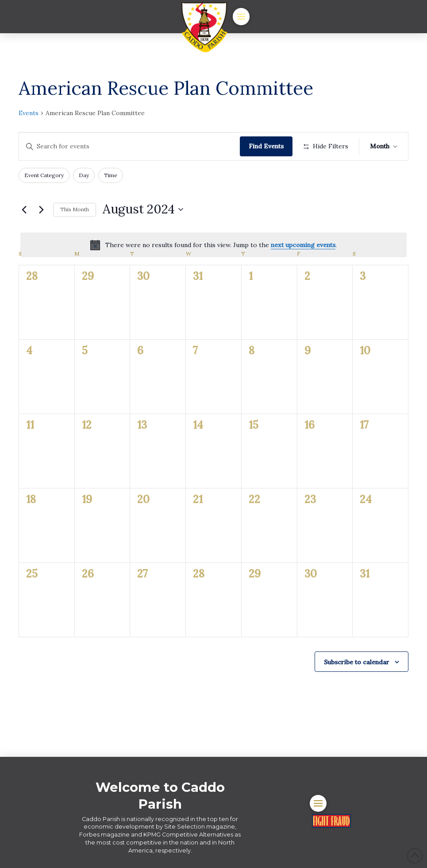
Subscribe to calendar (357, 662)
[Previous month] (24, 209)
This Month (75, 209)
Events (29, 113)
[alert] (213, 245)
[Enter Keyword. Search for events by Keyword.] (129, 146)
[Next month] (41, 209)
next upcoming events (303, 245)
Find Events (266, 146)
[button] (241, 16)
